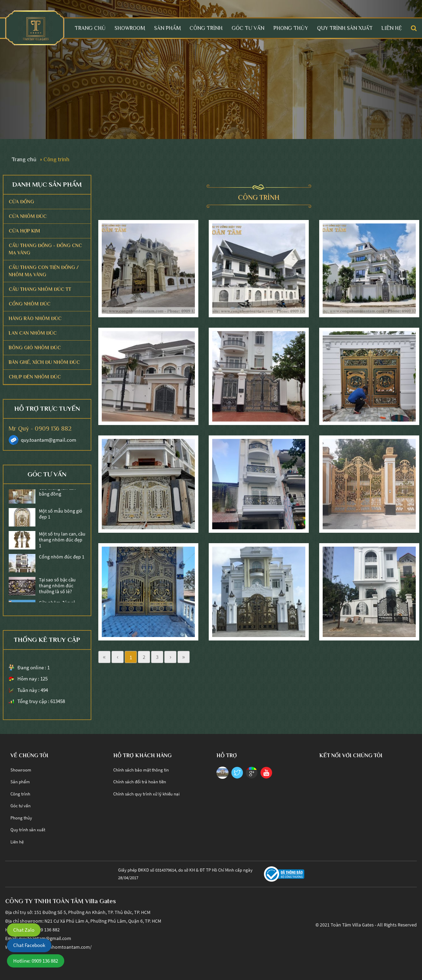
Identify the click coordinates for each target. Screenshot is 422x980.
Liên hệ (392, 28)
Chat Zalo (24, 930)
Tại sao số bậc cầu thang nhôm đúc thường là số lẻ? (57, 587)
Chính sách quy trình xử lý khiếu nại (146, 794)
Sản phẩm (168, 28)
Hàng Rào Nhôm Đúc (35, 318)
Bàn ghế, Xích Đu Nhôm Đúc (44, 362)
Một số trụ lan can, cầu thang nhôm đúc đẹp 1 (62, 541)
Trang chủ (90, 28)
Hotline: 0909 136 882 (36, 961)
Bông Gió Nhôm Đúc (35, 348)
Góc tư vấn (248, 28)
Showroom (130, 28)
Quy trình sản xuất (345, 28)
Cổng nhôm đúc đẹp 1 (62, 558)
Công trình (206, 28)
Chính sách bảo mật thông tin (141, 770)
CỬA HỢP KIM (24, 231)
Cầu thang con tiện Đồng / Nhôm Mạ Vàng (44, 271)
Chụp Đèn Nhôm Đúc (35, 377)
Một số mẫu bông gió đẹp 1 (61, 515)
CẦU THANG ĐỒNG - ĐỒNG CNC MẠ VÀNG (45, 249)
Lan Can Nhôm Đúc (33, 333)
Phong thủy (291, 28)
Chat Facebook (29, 945)
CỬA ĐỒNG (21, 202)
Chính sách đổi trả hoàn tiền (140, 782)
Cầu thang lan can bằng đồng (57, 492)
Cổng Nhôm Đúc (30, 304)
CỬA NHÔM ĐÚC (28, 216)
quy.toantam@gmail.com (48, 440)
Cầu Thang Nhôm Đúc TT (40, 289)
